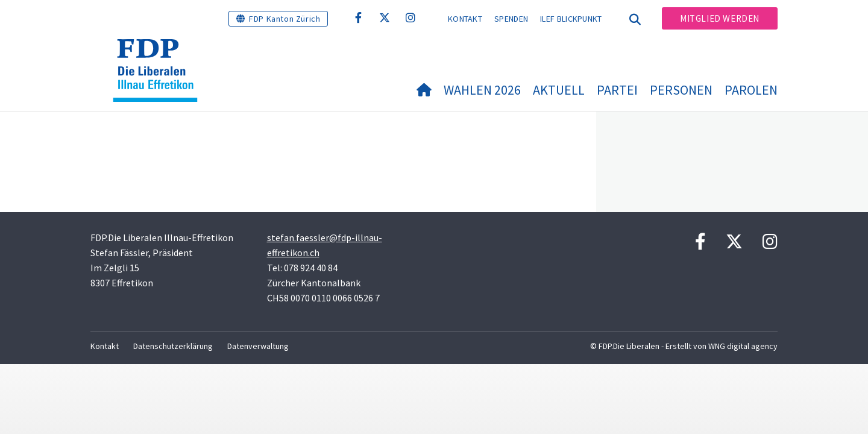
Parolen (751, 90)
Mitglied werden (720, 18)
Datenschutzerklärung (173, 346)
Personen (681, 90)
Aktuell (559, 90)
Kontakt (465, 19)
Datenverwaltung (258, 346)
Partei (617, 90)
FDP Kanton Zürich (285, 19)
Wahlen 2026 (482, 90)
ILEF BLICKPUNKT (571, 19)
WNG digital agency (743, 346)
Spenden (511, 19)
